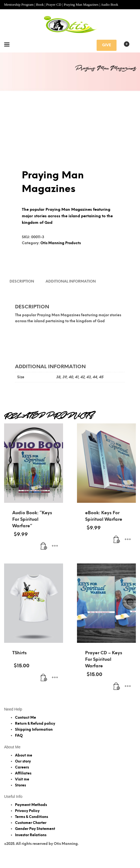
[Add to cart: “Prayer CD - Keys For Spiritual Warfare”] (117, 702)
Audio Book (109, 4)
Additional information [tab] (71, 297)
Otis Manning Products (61, 259)
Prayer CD (54, 4)
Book (40, 4)
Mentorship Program (19, 4)
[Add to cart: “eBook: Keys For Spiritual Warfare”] (117, 556)
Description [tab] (22, 297)
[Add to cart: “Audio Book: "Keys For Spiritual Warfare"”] (44, 562)
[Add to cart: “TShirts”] (44, 694)
